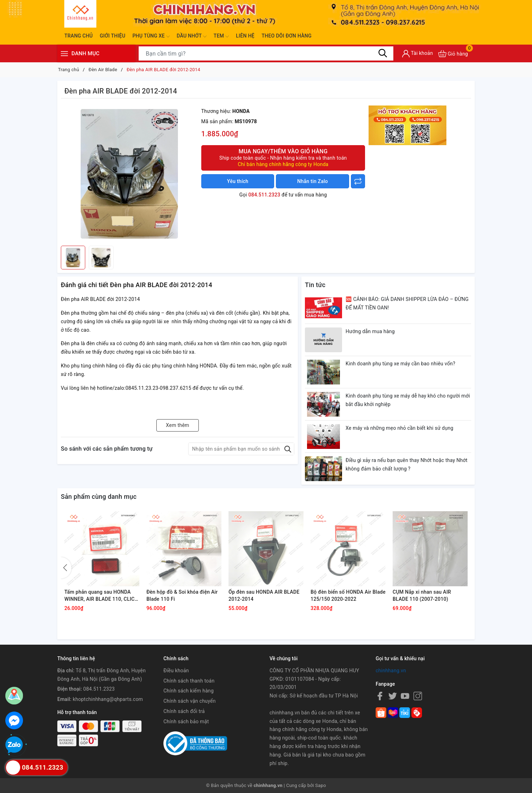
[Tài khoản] (418, 54)
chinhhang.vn (391, 671)
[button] (66, 568)
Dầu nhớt (192, 36)
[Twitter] (393, 696)
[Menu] (64, 54)
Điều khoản (176, 671)
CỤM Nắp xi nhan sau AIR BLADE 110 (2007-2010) (422, 595)
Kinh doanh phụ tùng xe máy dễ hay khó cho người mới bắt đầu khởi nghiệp (408, 400)
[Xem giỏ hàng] (453, 54)
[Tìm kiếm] (383, 53)
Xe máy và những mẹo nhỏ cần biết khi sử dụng (400, 428)
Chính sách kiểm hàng (189, 691)
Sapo (321, 785)
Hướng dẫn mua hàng (370, 331)
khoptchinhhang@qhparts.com (108, 699)
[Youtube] (405, 696)
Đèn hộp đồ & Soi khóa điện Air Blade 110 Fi (182, 595)
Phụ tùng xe (151, 36)
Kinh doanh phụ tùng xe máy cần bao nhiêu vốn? (400, 364)
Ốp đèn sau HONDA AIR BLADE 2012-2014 (264, 595)
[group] (129, 174)
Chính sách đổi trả (184, 711)
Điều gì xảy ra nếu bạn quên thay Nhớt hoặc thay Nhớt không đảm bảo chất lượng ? (407, 464)
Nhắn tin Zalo (313, 181)
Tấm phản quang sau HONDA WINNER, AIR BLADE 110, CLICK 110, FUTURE (101, 596)
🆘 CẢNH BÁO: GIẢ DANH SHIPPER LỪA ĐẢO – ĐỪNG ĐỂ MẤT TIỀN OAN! (407, 303)
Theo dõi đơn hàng (286, 36)
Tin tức (315, 285)
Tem (221, 36)
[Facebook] (380, 696)
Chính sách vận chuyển (190, 701)
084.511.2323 (264, 195)
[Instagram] (418, 696)
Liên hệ (245, 36)
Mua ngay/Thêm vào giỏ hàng (283, 158)
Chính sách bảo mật (186, 721)
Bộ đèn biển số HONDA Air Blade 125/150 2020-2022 (348, 595)
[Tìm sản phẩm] (266, 53)
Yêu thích (238, 181)
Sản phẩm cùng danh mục (99, 497)
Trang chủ (79, 36)
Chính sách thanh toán (189, 681)
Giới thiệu (112, 36)
